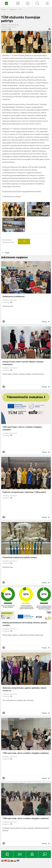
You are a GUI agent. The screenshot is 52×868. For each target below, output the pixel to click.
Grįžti (7, 253)
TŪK (20, 9)
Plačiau (44, 322)
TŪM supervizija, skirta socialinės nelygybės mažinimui (26, 753)
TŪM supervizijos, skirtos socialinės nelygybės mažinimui (22, 428)
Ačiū (23, 242)
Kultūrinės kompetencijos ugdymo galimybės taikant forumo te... (24, 689)
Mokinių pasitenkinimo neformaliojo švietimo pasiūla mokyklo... (25, 624)
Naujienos (13, 9)
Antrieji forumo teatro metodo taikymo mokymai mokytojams (23, 363)
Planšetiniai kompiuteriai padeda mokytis (20, 557)
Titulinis (4, 9)
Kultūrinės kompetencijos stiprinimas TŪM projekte (24, 492)
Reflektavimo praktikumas (14, 297)
